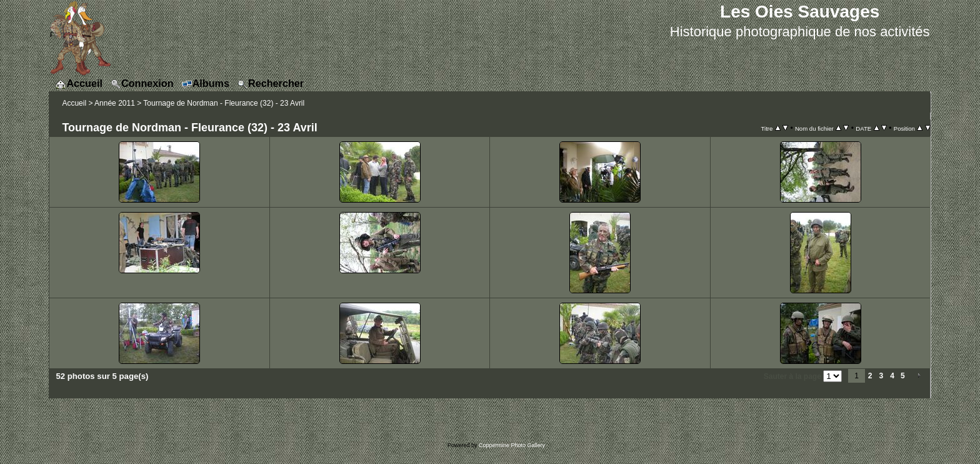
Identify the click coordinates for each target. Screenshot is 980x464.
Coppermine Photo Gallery (512, 445)
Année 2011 (115, 103)
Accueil (74, 103)
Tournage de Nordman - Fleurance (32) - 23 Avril (224, 103)
